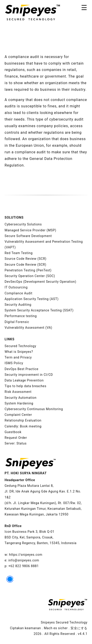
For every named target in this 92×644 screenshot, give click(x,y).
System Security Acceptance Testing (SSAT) (39, 310)
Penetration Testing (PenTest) (28, 270)
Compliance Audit (18, 293)
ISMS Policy (14, 363)
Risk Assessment (18, 392)
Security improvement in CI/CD (29, 375)
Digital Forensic (17, 322)
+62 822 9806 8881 (24, 566)
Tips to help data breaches (26, 386)
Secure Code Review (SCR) (25, 265)
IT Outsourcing (16, 287)
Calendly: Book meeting (23, 426)
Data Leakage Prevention (24, 380)
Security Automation (21, 398)
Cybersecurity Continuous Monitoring (34, 409)
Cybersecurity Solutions (23, 224)
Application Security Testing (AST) (32, 299)
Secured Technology (20, 346)
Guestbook (13, 432)
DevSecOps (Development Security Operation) (40, 282)
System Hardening (19, 403)
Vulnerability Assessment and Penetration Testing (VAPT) (44, 244)
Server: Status (16, 443)
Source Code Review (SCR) (26, 259)
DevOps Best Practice (22, 369)
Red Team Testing (19, 253)
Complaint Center (18, 415)
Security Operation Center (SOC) (30, 276)
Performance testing (21, 316)
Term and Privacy (18, 357)
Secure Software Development (28, 236)
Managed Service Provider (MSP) (30, 230)
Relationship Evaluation (23, 420)
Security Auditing (18, 305)
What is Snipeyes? (19, 352)
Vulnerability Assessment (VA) (28, 328)
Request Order (16, 438)
